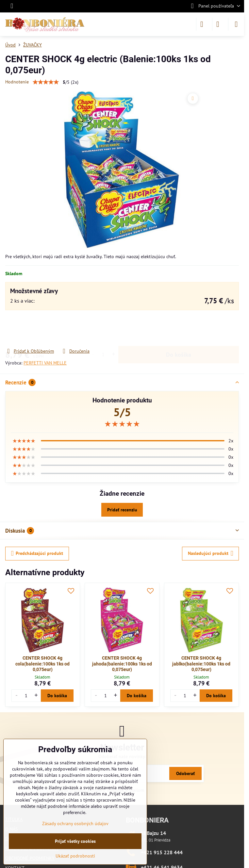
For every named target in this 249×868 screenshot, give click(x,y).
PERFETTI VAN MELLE (45, 363)
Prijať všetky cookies (75, 841)
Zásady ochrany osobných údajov (75, 824)
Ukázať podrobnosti (75, 856)
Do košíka (179, 329)
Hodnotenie (17, 82)
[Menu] (236, 24)
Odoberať (185, 773)
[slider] (122, 424)
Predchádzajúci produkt (37, 553)
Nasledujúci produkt (211, 553)
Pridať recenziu (122, 510)
